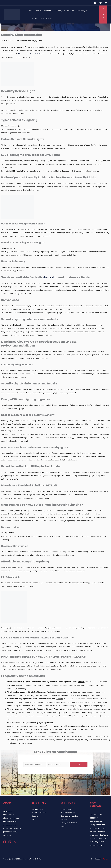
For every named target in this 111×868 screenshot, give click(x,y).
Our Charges (82, 11)
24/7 (63, 826)
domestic (50, 277)
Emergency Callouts (69, 823)
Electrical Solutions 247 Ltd (30, 54)
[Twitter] (101, 3)
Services (49, 11)
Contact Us (32, 18)
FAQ (34, 819)
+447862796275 (96, 821)
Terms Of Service (39, 812)
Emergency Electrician (65, 11)
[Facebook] (95, 3)
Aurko (105, 859)
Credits (35, 816)
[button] (52, 11)
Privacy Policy (38, 809)
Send (79, 764)
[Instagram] (106, 3)
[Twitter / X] (15, 842)
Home (30, 11)
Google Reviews (46, 18)
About (38, 11)
